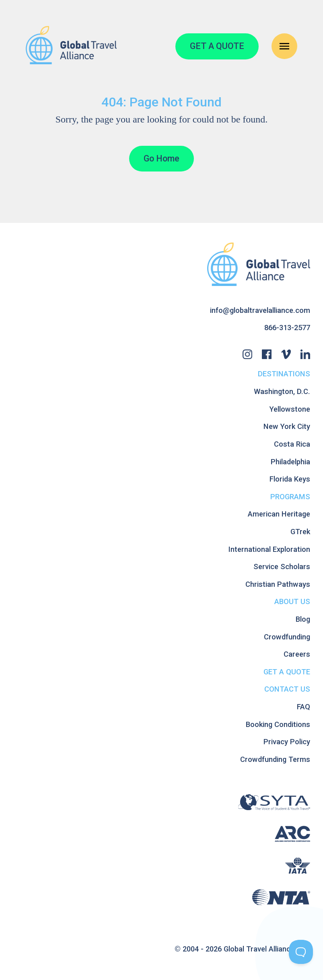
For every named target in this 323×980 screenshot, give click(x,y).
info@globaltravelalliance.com (260, 310)
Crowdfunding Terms (275, 759)
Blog (303, 619)
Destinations (284, 374)
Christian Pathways (278, 584)
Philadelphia (290, 462)
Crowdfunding (287, 637)
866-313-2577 (287, 328)
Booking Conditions (278, 724)
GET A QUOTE (217, 46)
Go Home (161, 158)
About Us (292, 601)
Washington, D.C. (282, 391)
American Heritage (279, 514)
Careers (297, 654)
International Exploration (269, 549)
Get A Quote (287, 672)
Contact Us (287, 689)
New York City (287, 426)
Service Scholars (282, 567)
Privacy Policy (287, 742)
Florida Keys (290, 479)
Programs (290, 497)
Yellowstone (290, 409)
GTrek (300, 532)
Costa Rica (292, 444)
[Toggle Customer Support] (301, 952)
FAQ (303, 707)
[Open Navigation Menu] (284, 46)
